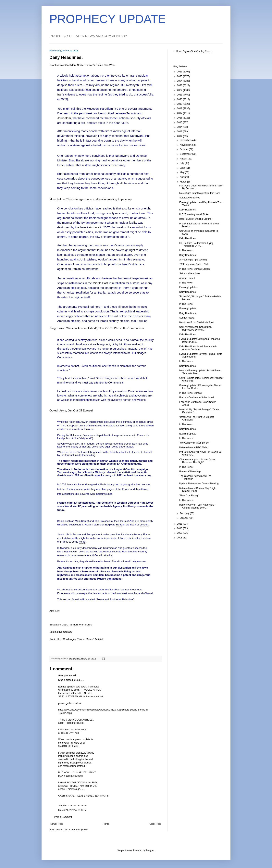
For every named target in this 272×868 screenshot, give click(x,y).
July (182, 163)
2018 (180, 108)
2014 (180, 127)
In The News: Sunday (191, 393)
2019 (180, 104)
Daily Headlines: (188, 292)
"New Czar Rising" (189, 496)
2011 (180, 524)
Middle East (100, 283)
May (182, 172)
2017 (180, 113)
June (183, 168)
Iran (60, 94)
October (184, 149)
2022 (180, 90)
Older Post (155, 824)
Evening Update (188, 434)
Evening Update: (188, 308)
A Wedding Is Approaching (193, 260)
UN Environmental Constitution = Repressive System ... (196, 328)
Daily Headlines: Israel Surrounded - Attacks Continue (198, 348)
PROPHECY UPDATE (108, 19)
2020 (180, 99)
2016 (180, 118)
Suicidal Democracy (61, 632)
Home (106, 824)
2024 (180, 81)
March (184, 182)
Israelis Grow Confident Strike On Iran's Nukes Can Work (82, 65)
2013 (180, 132)
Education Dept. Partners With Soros (71, 625)
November (186, 145)
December (186, 140)
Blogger (150, 850)
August (184, 159)
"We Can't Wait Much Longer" (195, 443)
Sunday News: (187, 318)
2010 (180, 528)
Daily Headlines (187, 210)
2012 (180, 136)
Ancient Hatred (187, 278)
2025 (180, 76)
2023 (180, 85)
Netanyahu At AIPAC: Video (194, 447)
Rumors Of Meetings (190, 472)
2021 (180, 95)
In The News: (186, 250)
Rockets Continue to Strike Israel (197, 397)
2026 (180, 72)
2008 (180, 538)
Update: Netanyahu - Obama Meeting (199, 484)
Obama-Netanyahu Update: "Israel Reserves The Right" (197, 461)
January (184, 518)
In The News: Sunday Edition (195, 269)
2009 (180, 533)
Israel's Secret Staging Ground (195, 219)
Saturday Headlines (190, 198)
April (183, 177)
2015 (180, 122)
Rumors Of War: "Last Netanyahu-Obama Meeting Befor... (197, 506)
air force (94, 227)
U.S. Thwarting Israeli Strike (194, 214)
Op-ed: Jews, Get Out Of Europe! (71, 410)
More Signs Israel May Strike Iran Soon (200, 193)
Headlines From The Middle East (197, 322)
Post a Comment (63, 817)
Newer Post (56, 824)
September (186, 154)
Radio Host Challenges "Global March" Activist (76, 639)
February (185, 513)
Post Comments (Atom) (76, 830)
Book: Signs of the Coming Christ (194, 51)
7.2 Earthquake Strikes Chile (194, 264)
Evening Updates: (189, 287)
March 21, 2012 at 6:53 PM (72, 810)
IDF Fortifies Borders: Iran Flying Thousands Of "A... (196, 245)
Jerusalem (64, 118)
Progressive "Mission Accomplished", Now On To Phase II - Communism (97, 328)
